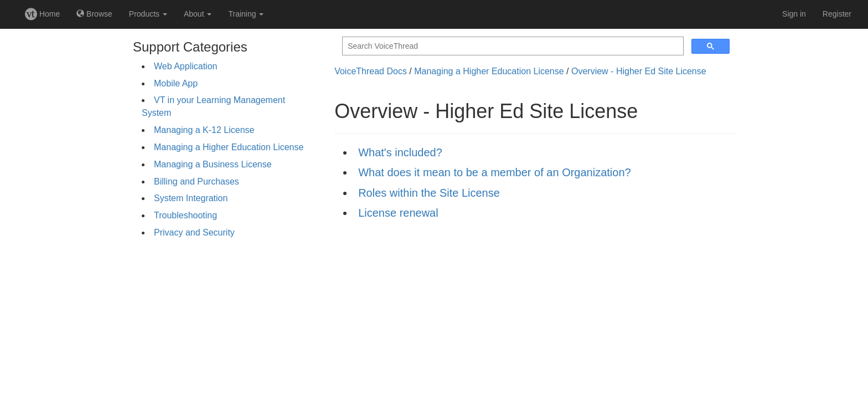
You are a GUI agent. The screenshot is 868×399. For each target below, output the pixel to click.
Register (837, 14)
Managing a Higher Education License (229, 147)
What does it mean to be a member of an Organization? (495, 172)
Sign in (794, 14)
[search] (512, 46)
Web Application (185, 66)
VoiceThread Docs (371, 71)
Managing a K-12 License (204, 130)
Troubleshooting (185, 215)
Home (42, 14)
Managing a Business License (213, 164)
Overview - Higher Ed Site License (639, 71)
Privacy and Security (194, 232)
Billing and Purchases (197, 181)
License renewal (398, 213)
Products (148, 14)
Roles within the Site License (429, 193)
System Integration (191, 198)
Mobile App (176, 83)
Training (246, 14)
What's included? (400, 152)
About (198, 14)
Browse (94, 14)
